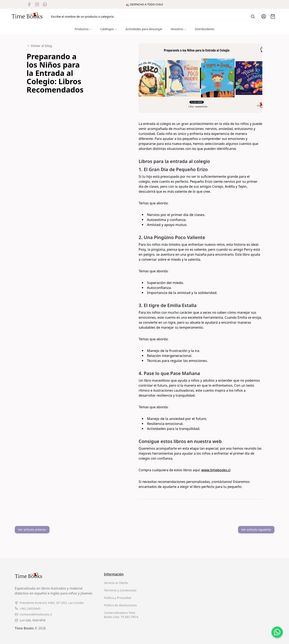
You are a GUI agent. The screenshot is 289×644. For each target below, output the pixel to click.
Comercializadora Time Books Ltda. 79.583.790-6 (121, 615)
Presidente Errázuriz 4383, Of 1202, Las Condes (49, 603)
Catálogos (109, 29)
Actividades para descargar (144, 29)
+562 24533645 (28, 609)
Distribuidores (205, 29)
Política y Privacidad (118, 598)
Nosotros (179, 29)
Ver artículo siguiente (256, 530)
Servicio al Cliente (116, 583)
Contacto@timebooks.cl (33, 614)
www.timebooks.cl (216, 470)
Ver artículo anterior (32, 530)
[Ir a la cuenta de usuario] (264, 16)
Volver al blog (39, 46)
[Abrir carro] (273, 16)
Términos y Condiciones (120, 590)
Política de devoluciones (120, 605)
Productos (83, 29)
